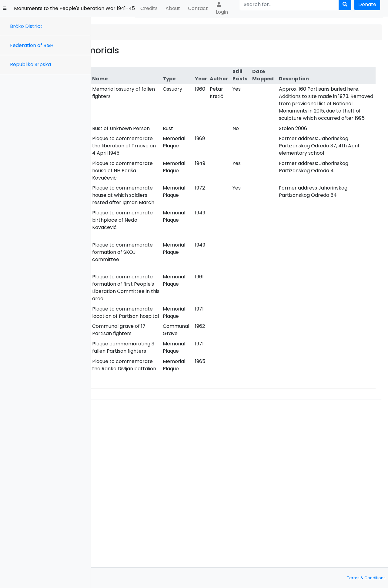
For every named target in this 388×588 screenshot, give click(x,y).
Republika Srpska (30, 64)
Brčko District (26, 26)
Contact (198, 8)
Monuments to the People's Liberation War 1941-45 (74, 8)
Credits (149, 8)
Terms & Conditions (366, 578)
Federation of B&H (32, 45)
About (173, 8)
